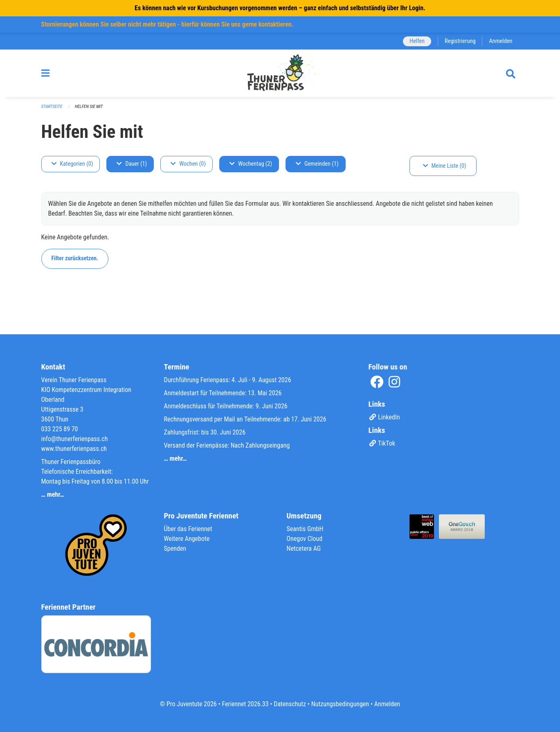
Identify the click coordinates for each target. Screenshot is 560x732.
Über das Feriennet (188, 529)
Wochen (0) (188, 164)
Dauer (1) (132, 164)
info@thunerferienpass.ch (75, 439)
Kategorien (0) (72, 164)
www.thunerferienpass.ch (74, 449)
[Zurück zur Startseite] (280, 73)
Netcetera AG (304, 548)
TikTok (382, 443)
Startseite (52, 107)
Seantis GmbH (305, 529)
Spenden (175, 548)
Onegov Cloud (305, 539)
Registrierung (460, 41)
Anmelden (500, 41)
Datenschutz (290, 704)
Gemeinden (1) (317, 164)
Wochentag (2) (251, 164)
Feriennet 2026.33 (245, 704)
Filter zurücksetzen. (75, 258)
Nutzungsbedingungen (340, 704)
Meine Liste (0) (445, 166)
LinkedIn (384, 417)
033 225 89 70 (60, 429)
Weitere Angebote (187, 539)
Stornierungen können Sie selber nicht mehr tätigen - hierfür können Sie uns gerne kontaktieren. (168, 24)
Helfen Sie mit (89, 107)
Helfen (417, 41)
